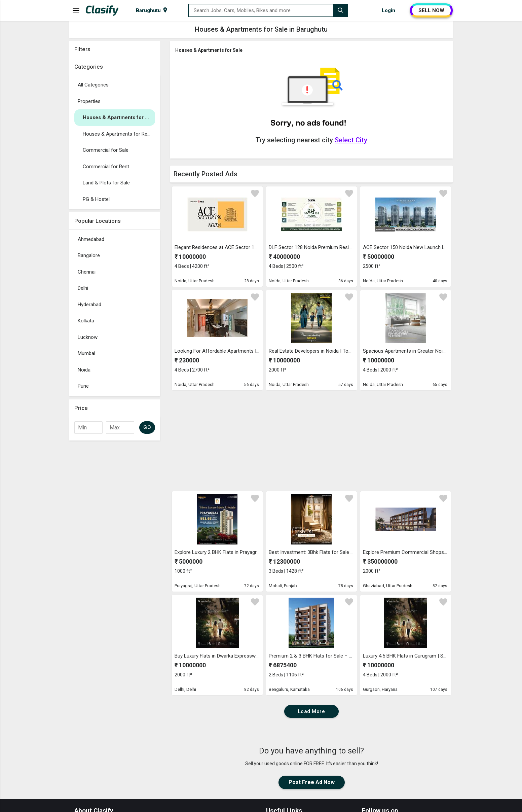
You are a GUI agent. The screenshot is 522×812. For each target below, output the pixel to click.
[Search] (340, 10)
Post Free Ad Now (312, 782)
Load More (312, 711)
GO (147, 427)
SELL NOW (431, 10)
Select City (351, 140)
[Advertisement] (115, 545)
